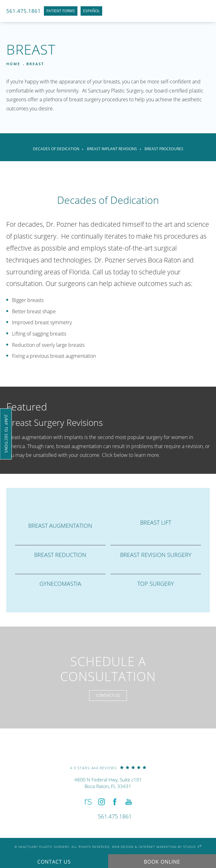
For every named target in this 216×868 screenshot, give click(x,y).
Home (13, 64)
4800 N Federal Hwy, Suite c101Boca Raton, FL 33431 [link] (108, 783)
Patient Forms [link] (61, 11)
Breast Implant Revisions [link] (112, 149)
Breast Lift (156, 522)
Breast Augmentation (60, 526)
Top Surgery (156, 584)
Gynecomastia (60, 584)
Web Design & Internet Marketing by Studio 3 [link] (157, 847)
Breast (35, 64)
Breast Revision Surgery (156, 555)
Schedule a (108, 669)
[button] (87, 802)
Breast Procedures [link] (164, 149)
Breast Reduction (60, 555)
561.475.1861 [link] (24, 11)
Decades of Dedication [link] (56, 149)
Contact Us (108, 695)
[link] (108, 767)
